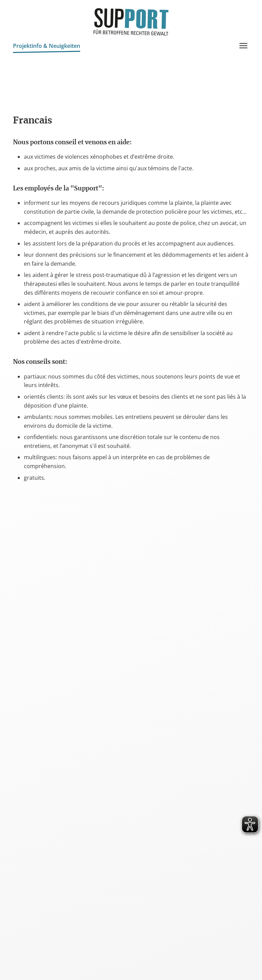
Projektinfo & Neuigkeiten (47, 47)
